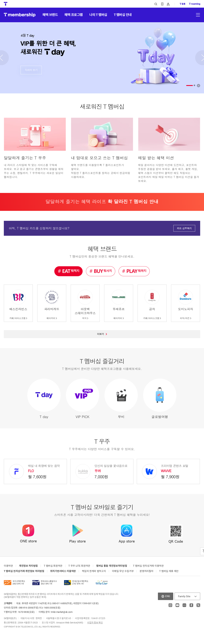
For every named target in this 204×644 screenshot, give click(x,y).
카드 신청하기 (184, 228)
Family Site (184, 596)
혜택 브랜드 (50, 15)
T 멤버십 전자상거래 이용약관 (148, 566)
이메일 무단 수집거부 (123, 571)
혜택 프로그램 (74, 15)
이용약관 (8, 566)
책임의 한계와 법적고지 (94, 571)
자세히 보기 (31, 70)
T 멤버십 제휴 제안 (169, 571)
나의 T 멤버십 (98, 15)
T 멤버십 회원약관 (53, 566)
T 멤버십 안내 (123, 15)
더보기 (102, 334)
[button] (190, 86)
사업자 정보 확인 (95, 623)
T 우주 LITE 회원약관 (79, 566)
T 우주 (102, 441)
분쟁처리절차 (146, 571)
